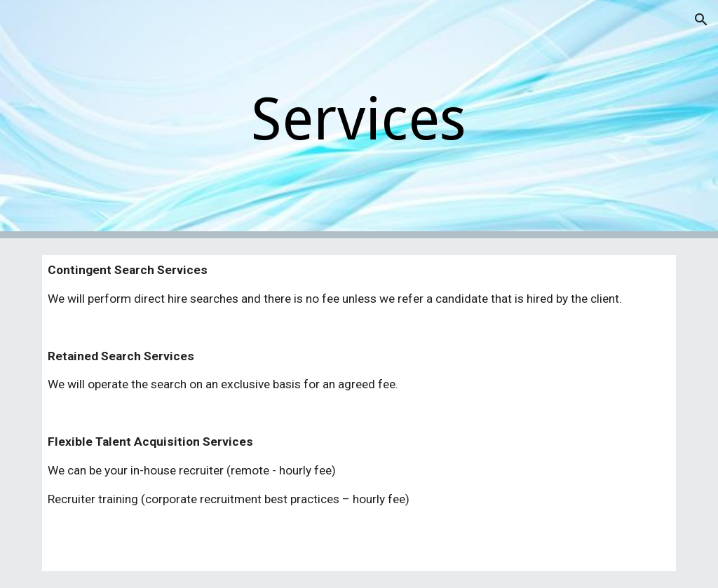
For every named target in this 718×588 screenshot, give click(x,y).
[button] (701, 20)
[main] (359, 119)
